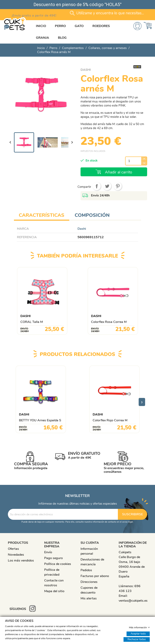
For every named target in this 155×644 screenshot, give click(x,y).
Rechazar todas (137, 639)
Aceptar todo (138, 634)
